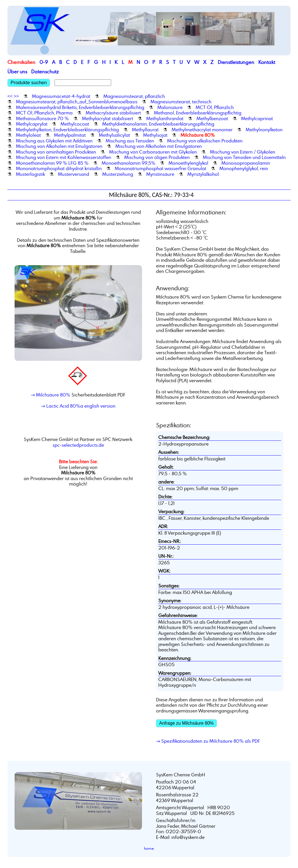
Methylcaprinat (257, 118)
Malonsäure (170, 107)
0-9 (44, 62)
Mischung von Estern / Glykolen (243, 152)
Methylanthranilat (165, 118)
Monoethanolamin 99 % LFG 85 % (52, 163)
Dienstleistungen (236, 62)
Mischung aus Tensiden (130, 141)
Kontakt (267, 62)
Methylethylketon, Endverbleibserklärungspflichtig (67, 130)
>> (16, 96)
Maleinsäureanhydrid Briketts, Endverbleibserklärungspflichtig (80, 107)
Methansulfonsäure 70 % (42, 118)
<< (10, 96)
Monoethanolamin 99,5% (129, 163)
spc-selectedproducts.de (78, 445)
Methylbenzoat (212, 118)
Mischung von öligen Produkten (157, 157)
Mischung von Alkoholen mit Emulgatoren (59, 146)
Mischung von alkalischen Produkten (205, 141)
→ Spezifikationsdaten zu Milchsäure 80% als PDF (208, 741)
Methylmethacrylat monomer (202, 130)
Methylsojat (155, 135)
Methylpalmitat (70, 135)
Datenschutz (45, 72)
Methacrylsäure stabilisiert (113, 113)
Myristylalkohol (203, 174)
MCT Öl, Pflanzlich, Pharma (44, 113)
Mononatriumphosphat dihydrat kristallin (59, 168)
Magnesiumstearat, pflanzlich (134, 96)
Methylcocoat (75, 124)
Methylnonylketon (264, 130)
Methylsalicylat (114, 135)
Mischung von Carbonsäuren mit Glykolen (153, 152)
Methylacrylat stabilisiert (108, 118)
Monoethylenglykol (188, 163)
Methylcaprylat (32, 124)
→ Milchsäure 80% (51, 395)
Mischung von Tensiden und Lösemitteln (244, 157)
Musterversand (74, 174)
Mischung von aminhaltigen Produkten (56, 152)
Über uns (17, 72)
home (149, 848)
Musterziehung (118, 174)
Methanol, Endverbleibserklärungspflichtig (198, 113)
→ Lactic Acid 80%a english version (78, 406)
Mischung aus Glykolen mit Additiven (54, 141)
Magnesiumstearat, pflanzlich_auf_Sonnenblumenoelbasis (77, 102)
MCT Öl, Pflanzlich (215, 107)
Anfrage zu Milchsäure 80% (186, 723)
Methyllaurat (145, 130)
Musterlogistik (30, 174)
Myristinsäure (160, 174)
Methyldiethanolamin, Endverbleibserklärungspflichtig (158, 124)
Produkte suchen (29, 83)
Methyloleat (28, 135)
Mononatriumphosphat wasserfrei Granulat (161, 168)
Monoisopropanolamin (246, 163)
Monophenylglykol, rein (244, 168)
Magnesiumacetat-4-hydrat (61, 96)
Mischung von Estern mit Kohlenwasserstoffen (64, 157)
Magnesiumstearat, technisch (181, 102)
